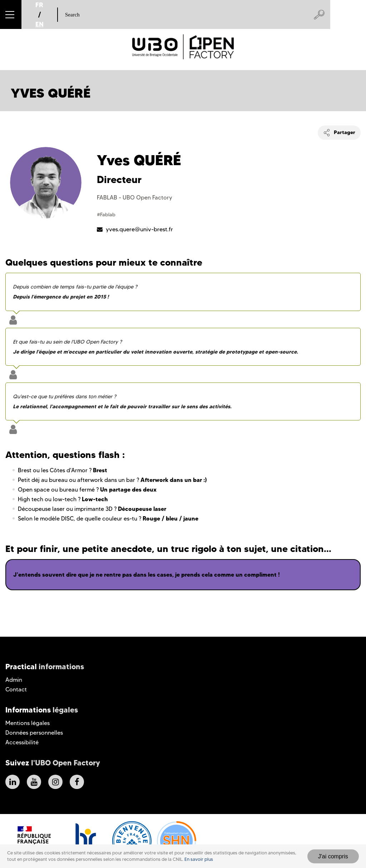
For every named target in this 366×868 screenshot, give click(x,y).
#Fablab (106, 214)
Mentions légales (28, 723)
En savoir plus (199, 859)
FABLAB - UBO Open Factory (135, 198)
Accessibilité (22, 742)
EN (39, 24)
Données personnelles (34, 733)
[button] (11, 14)
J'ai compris (333, 856)
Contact (16, 689)
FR (39, 5)
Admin (14, 680)
